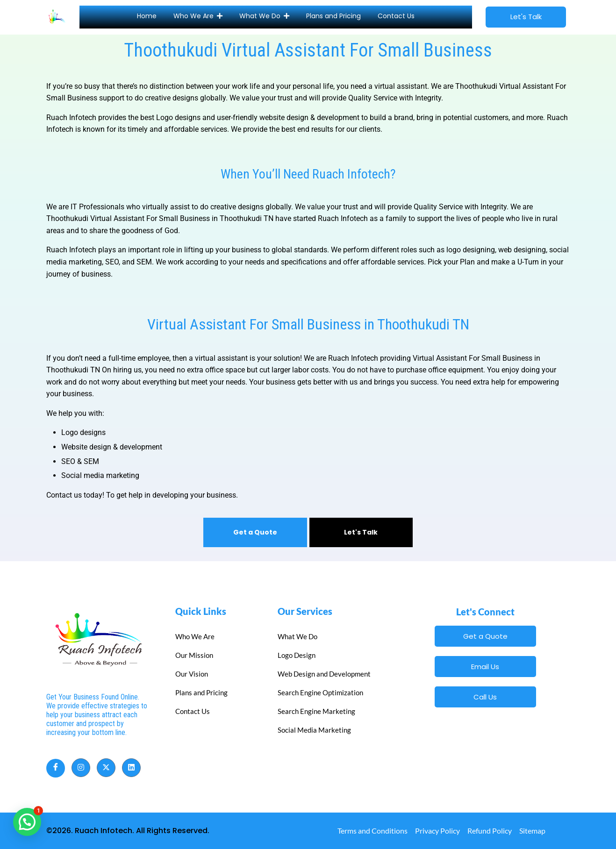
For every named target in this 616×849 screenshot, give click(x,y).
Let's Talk (361, 532)
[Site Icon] (57, 15)
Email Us (485, 667)
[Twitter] (106, 768)
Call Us (485, 697)
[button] (27, 822)
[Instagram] (81, 768)
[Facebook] (56, 768)
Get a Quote (255, 532)
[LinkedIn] (131, 768)
